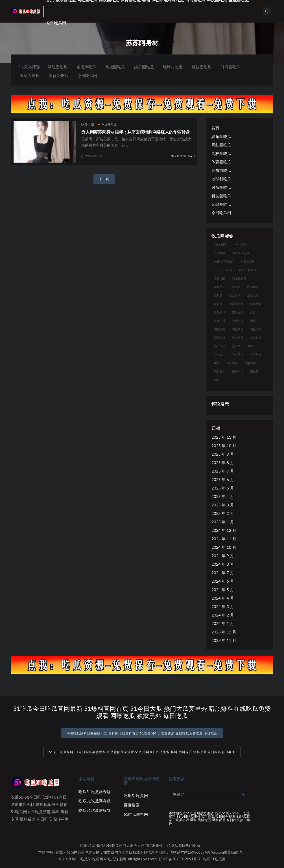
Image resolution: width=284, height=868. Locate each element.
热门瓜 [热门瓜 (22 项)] (236, 346)
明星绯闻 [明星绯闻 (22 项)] (256, 329)
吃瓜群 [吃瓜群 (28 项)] (218, 295)
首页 (215, 128)
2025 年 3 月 (223, 505)
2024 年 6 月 (223, 581)
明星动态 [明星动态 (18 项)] (238, 329)
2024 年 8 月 (223, 564)
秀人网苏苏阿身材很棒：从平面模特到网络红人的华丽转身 (136, 132)
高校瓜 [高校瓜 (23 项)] (254, 371)
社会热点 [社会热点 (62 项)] (256, 355)
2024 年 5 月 (223, 590)
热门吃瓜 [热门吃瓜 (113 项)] (256, 338)
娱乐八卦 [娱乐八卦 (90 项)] (253, 295)
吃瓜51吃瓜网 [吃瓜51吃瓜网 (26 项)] (248, 270)
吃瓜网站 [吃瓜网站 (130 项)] (253, 287)
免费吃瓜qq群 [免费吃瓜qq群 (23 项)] (241, 253)
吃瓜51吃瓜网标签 (95, 810)
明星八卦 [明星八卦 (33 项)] (220, 329)
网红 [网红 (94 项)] (217, 363)
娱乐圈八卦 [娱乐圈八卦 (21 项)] (236, 304)
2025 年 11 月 (224, 437)
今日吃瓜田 (56, 23)
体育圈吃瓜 (58, 76)
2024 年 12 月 (224, 530)
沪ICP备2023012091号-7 (180, 859)
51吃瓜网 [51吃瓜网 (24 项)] (220, 244)
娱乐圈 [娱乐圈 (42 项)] (218, 304)
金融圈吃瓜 (30, 76)
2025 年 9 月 (223, 454)
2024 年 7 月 (223, 573)
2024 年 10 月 (224, 547)
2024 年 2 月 (223, 615)
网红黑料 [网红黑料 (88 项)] (232, 363)
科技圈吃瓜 (202, 67)
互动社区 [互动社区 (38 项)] (220, 253)
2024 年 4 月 (223, 598)
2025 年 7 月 (223, 471)
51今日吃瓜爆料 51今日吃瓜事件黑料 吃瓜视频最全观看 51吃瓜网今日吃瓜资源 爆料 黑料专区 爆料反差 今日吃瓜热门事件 (142, 752)
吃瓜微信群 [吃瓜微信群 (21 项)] (239, 278)
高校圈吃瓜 (115, 67)
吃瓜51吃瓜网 (136, 796)
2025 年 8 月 (223, 463)
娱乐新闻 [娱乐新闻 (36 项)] (256, 304)
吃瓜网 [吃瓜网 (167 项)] (236, 287)
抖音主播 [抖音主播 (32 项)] (220, 321)
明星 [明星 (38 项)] (253, 321)
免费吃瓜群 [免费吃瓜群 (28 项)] (248, 261)
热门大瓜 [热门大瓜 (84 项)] (220, 346)
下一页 (104, 179)
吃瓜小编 (88, 124)
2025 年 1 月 (223, 522)
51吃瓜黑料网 (136, 814)
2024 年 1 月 (223, 623)
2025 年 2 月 (223, 513)
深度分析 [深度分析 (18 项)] (220, 338)
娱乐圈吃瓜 (144, 67)
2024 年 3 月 (223, 606)
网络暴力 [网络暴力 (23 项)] (220, 371)
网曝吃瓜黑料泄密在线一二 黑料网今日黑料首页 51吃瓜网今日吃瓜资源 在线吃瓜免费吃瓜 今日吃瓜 (142, 733)
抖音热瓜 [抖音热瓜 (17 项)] (238, 321)
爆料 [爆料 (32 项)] (250, 346)
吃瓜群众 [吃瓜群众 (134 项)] (235, 295)
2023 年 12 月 (224, 632)
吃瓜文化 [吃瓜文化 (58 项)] (220, 287)
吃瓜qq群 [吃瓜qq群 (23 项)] (220, 278)
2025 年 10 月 (224, 446)
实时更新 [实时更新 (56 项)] (238, 312)
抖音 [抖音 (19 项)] (253, 312)
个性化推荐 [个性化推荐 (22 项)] (240, 244)
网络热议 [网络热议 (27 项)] (238, 371)
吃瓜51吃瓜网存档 (95, 801)
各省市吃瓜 (86, 67)
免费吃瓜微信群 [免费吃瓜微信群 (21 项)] (224, 261)
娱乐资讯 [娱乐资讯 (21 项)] (220, 312)
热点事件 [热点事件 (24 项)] (238, 338)
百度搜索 (132, 805)
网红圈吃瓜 (58, 67)
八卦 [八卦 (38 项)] (217, 270)
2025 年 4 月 (223, 496)
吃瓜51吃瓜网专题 (95, 792)
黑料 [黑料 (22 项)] (217, 380)
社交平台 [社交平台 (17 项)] (238, 355)
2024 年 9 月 (223, 556)
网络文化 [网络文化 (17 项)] (250, 363)
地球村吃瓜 (173, 67)
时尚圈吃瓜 (230, 67)
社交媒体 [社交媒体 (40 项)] (220, 355)
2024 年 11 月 (224, 539)
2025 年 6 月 (223, 479)
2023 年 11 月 (224, 640)
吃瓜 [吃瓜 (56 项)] (229, 270)
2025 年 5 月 (223, 488)
